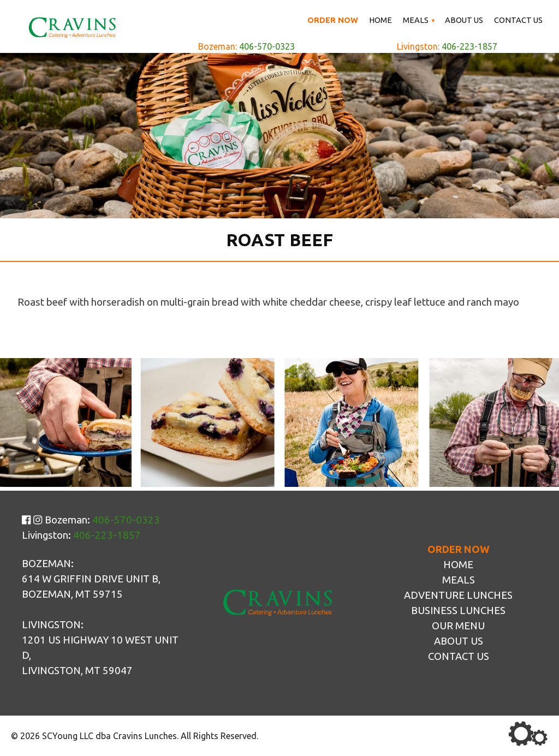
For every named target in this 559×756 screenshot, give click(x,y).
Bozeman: (246, 46)
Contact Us (518, 20)
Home (380, 20)
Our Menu (458, 626)
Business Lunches (458, 611)
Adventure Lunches (458, 595)
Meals (416, 20)
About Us (464, 20)
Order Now (333, 20)
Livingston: (447, 46)
